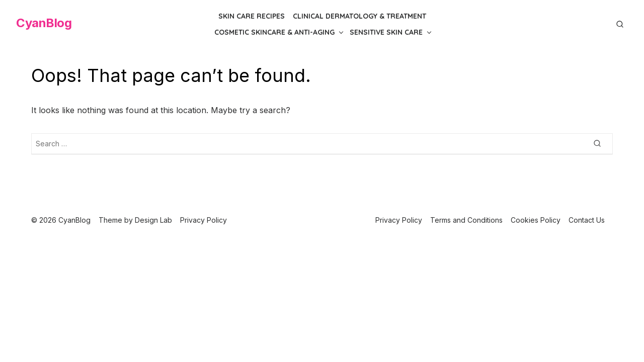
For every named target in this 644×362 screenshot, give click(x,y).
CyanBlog (44, 23)
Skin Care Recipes (252, 16)
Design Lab (153, 220)
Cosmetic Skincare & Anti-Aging (274, 32)
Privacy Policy (399, 220)
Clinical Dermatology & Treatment (359, 16)
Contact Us (587, 220)
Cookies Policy (536, 220)
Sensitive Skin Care (386, 32)
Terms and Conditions (466, 220)
